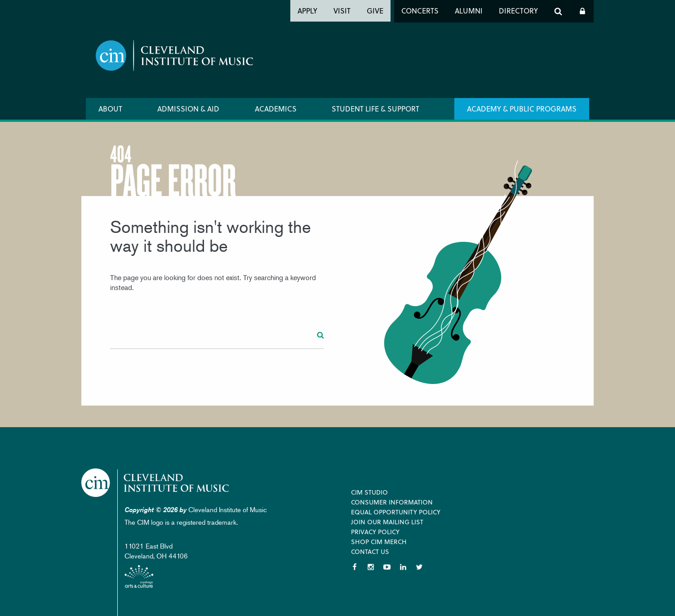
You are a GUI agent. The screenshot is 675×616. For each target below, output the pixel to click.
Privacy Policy (375, 532)
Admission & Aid (188, 109)
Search (558, 11)
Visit (342, 11)
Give (375, 11)
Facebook (355, 567)
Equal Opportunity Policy (396, 512)
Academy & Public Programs (522, 109)
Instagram (371, 567)
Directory (518, 11)
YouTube (387, 567)
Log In (582, 11)
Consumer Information (392, 502)
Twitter (419, 567)
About (110, 109)
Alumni (469, 11)
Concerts (420, 11)
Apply (307, 11)
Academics (276, 109)
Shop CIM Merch (379, 542)
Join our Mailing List (387, 522)
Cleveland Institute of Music (156, 483)
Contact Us (370, 551)
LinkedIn (403, 567)
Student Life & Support (375, 109)
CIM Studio (369, 492)
